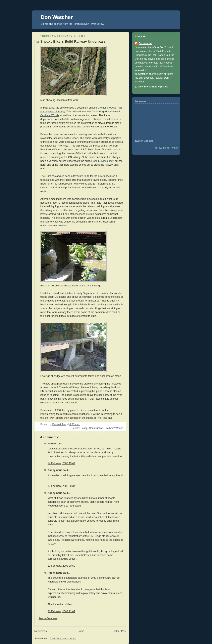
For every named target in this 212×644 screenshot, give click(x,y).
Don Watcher (57, 17)
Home (81, 631)
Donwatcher (145, 43)
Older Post (120, 631)
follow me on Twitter (167, 148)
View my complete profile (153, 87)
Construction (96, 428)
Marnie (52, 444)
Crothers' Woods (50, 115)
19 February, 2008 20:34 (61, 486)
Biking (84, 428)
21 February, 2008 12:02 (61, 611)
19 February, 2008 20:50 (61, 566)
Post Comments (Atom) (63, 639)
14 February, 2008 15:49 (61, 463)
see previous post (103, 161)
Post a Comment (48, 618)
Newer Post (41, 631)
